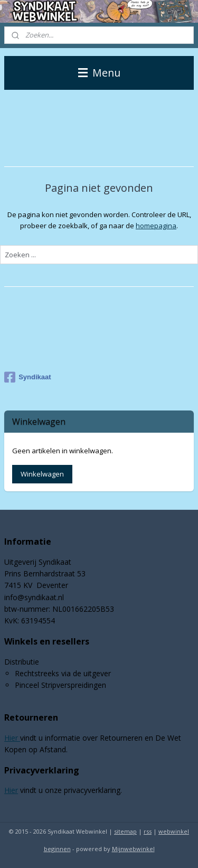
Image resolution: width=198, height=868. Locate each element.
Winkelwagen (42, 474)
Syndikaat (27, 377)
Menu (99, 73)
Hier (12, 738)
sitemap (125, 831)
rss (148, 831)
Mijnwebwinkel (133, 849)
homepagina (156, 225)
